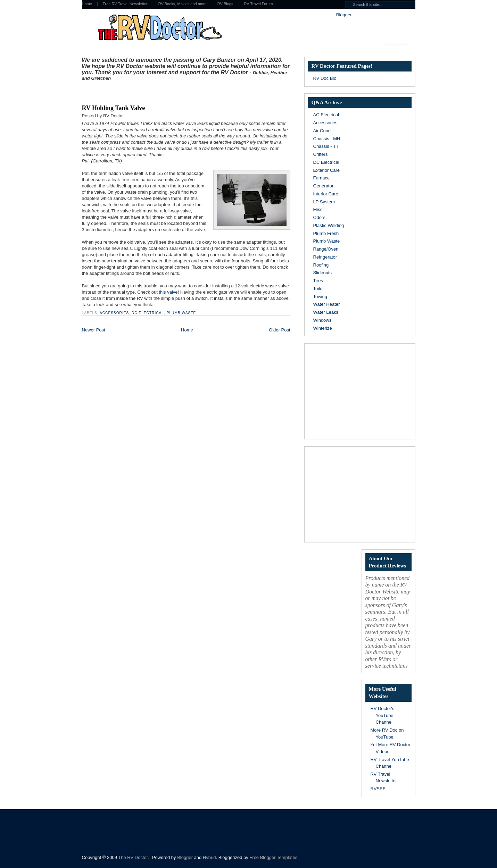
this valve (168, 292)
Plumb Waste (181, 313)
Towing (320, 297)
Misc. (318, 209)
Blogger (344, 15)
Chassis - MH (327, 139)
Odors (319, 217)
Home (87, 4)
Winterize (323, 328)
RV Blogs (225, 4)
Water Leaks (326, 312)
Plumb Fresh (326, 233)
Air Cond (322, 131)
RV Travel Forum (259, 4)
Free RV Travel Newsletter (125, 4)
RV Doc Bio (325, 78)
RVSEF (378, 789)
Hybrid (209, 857)
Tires (318, 281)
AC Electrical (326, 115)
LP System (324, 202)
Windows (322, 320)
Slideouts (322, 273)
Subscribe (397, 45)
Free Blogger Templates (273, 857)
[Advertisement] (163, 91)
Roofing (321, 265)
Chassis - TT (326, 146)
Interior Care (326, 194)
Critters (321, 154)
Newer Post (94, 330)
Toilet (318, 289)
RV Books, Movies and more (183, 4)
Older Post (279, 330)
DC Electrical (148, 313)
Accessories (114, 313)
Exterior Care (327, 170)
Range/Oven (326, 249)
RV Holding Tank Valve (114, 108)
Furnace (322, 178)
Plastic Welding (329, 225)
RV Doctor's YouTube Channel (383, 715)
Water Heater (327, 304)
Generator (324, 186)
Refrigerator (325, 257)
